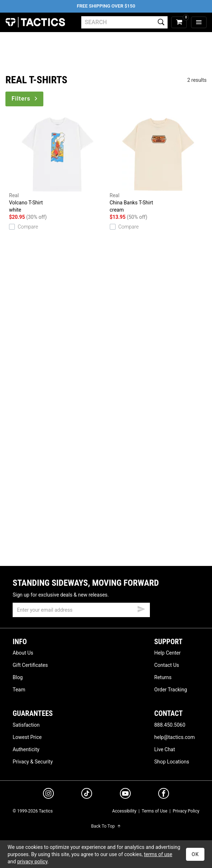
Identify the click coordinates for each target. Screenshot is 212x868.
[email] (81, 610)
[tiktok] (87, 794)
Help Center (167, 653)
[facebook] (164, 795)
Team (19, 690)
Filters (25, 99)
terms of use (158, 854)
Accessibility (124, 811)
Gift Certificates (30, 665)
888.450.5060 (170, 725)
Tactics (35, 22)
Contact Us (167, 665)
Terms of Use (154, 811)
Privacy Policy (186, 811)
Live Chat (165, 749)
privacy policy (33, 862)
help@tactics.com (174, 737)
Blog (18, 677)
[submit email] (141, 608)
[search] (125, 22)
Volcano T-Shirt (58, 165)
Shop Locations (172, 762)
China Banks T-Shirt (158, 165)
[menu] (199, 23)
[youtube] (125, 795)
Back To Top (106, 826)
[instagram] (48, 794)
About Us (23, 653)
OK (195, 854)
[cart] (179, 23)
